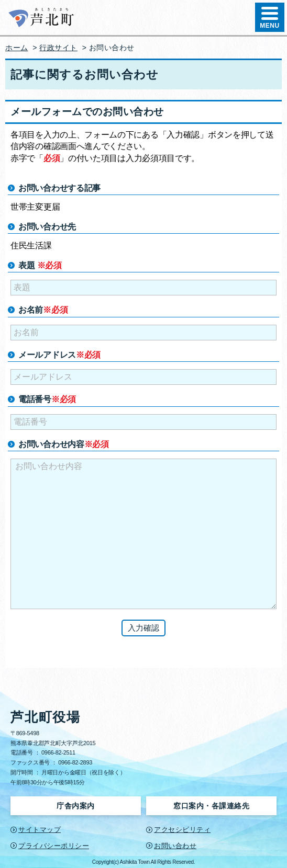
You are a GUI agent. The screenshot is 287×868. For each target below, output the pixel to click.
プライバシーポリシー (54, 846)
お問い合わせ (175, 846)
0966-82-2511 (58, 752)
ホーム (17, 48)
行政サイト (58, 48)
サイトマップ (40, 830)
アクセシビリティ (182, 830)
